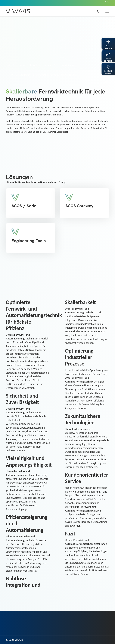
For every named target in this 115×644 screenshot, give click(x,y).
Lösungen (22, 65)
